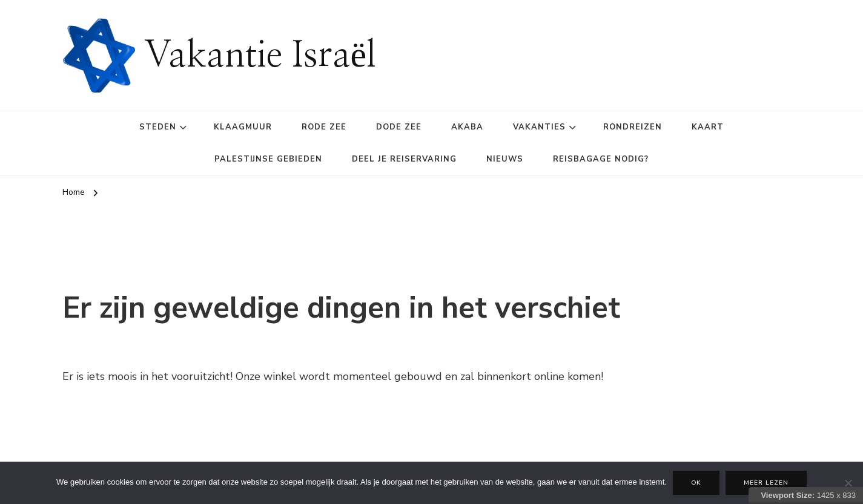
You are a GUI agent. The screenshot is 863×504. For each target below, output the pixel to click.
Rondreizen (633, 127)
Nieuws (505, 159)
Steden (158, 127)
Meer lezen (766, 483)
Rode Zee (324, 127)
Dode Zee (399, 127)
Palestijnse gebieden (268, 159)
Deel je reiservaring (404, 159)
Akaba (467, 127)
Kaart (708, 127)
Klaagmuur (243, 127)
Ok (696, 483)
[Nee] (848, 483)
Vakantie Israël (260, 56)
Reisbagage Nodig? (601, 159)
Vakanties (539, 127)
